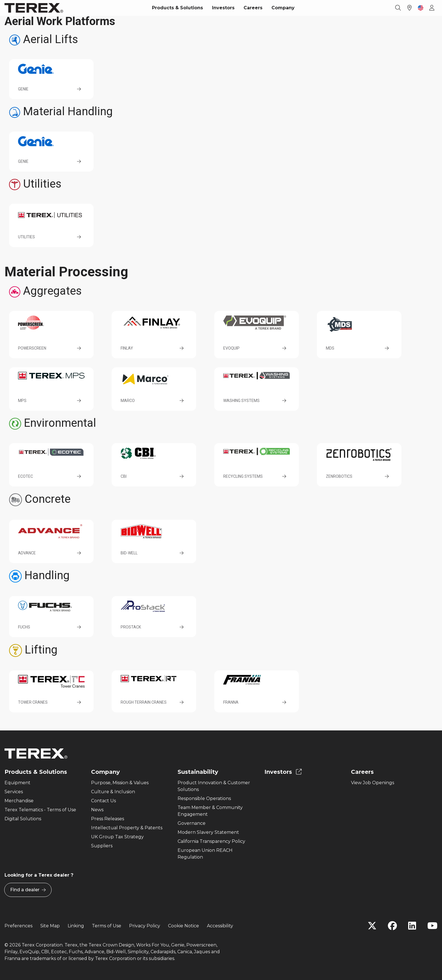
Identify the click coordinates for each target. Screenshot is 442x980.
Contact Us (103, 801)
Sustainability (198, 772)
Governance (192, 823)
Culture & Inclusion (113, 792)
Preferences (18, 926)
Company (283, 8)
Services (14, 792)
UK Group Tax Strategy (117, 837)
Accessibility (220, 926)
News (97, 810)
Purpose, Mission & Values (120, 783)
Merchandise (19, 801)
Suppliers (102, 846)
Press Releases (108, 819)
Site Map (50, 926)
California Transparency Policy (211, 841)
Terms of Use (107, 926)
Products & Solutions (177, 8)
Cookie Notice (184, 926)
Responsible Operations (204, 798)
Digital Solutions (23, 819)
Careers (253, 8)
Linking (76, 926)
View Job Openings (373, 783)
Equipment (17, 783)
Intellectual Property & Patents (127, 828)
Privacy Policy (145, 926)
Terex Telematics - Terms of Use (40, 810)
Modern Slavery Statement (208, 832)
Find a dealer (28, 890)
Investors (223, 8)
